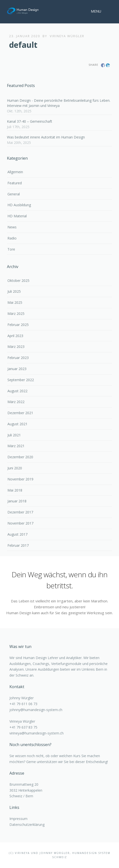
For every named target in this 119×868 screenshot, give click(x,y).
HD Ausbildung (19, 205)
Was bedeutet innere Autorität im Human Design (46, 137)
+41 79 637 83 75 (23, 727)
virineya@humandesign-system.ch (36, 733)
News (12, 227)
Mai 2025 (15, 302)
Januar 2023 (17, 369)
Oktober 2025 (18, 281)
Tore (11, 249)
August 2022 (17, 391)
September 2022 (21, 380)
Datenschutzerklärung (27, 825)
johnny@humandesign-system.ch (36, 710)
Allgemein (15, 172)
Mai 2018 (15, 490)
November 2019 (20, 479)
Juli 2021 (14, 435)
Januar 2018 (17, 501)
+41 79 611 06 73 (23, 704)
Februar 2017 (18, 545)
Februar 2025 (18, 325)
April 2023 (15, 336)
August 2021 (17, 424)
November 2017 (20, 523)
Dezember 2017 (20, 512)
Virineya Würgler (67, 36)
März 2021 (16, 446)
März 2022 (16, 402)
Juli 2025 (14, 291)
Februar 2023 (18, 358)
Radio (12, 238)
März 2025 (16, 314)
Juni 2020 (15, 468)
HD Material (17, 216)
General (14, 194)
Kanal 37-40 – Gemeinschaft (30, 121)
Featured (15, 183)
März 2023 (16, 347)
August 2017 (17, 534)
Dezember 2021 (20, 413)
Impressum (18, 819)
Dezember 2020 (20, 457)
